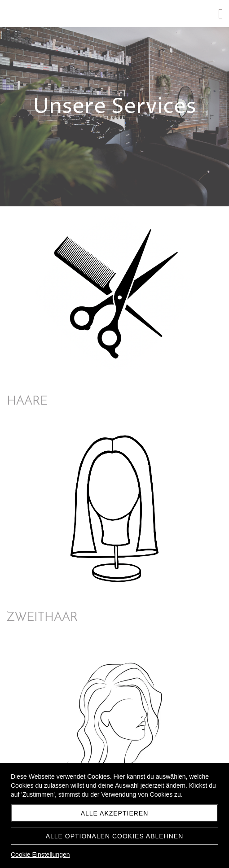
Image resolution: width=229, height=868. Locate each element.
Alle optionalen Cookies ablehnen (115, 836)
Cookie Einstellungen (40, 855)
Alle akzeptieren (115, 813)
